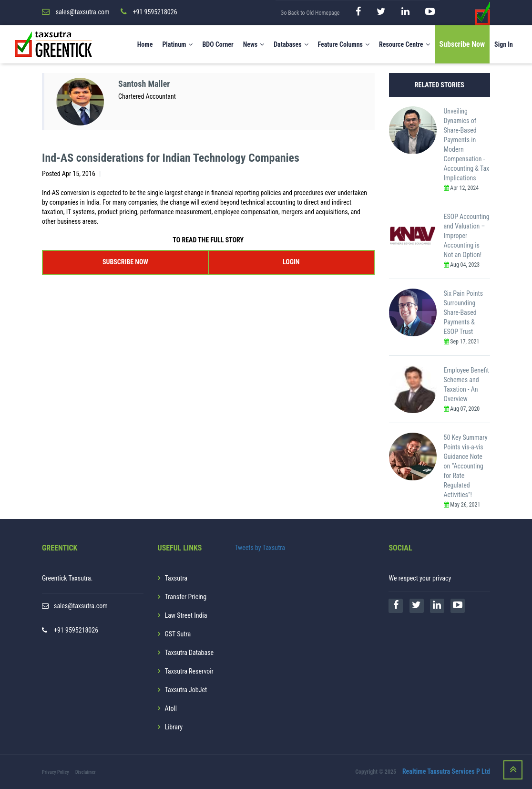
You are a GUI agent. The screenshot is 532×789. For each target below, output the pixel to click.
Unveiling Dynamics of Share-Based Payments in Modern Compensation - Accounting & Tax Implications (467, 145)
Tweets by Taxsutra (260, 548)
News (254, 44)
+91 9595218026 (76, 630)
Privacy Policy (56, 772)
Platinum (177, 44)
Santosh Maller (144, 84)
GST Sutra (178, 634)
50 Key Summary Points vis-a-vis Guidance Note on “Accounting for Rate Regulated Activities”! (466, 466)
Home (145, 44)
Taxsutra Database (189, 653)
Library (174, 727)
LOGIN (291, 262)
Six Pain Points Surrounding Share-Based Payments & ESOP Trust (464, 312)
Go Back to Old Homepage (310, 13)
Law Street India (186, 615)
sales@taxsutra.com (81, 606)
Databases (291, 44)
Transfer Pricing (186, 597)
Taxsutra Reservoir (189, 671)
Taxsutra (176, 578)
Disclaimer (86, 772)
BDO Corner (218, 44)
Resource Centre (404, 44)
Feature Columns (344, 44)
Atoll (171, 708)
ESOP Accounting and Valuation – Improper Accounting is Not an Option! (467, 236)
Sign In (504, 44)
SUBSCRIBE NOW (125, 262)
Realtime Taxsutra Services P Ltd (446, 771)
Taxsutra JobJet (186, 690)
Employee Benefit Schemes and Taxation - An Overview (466, 384)
